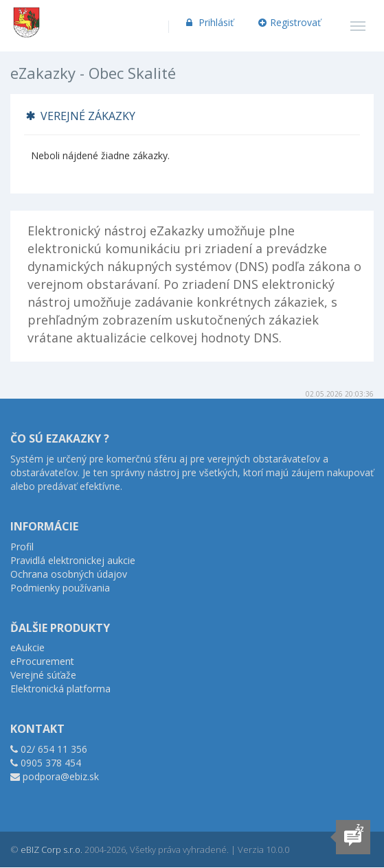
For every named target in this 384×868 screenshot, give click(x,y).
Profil (22, 547)
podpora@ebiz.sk (61, 776)
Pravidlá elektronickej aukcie (73, 560)
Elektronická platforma (60, 689)
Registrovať (290, 22)
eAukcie (27, 647)
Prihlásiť (208, 22)
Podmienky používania (60, 588)
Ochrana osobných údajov (69, 574)
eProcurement (42, 661)
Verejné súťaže (43, 675)
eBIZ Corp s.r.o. (52, 849)
